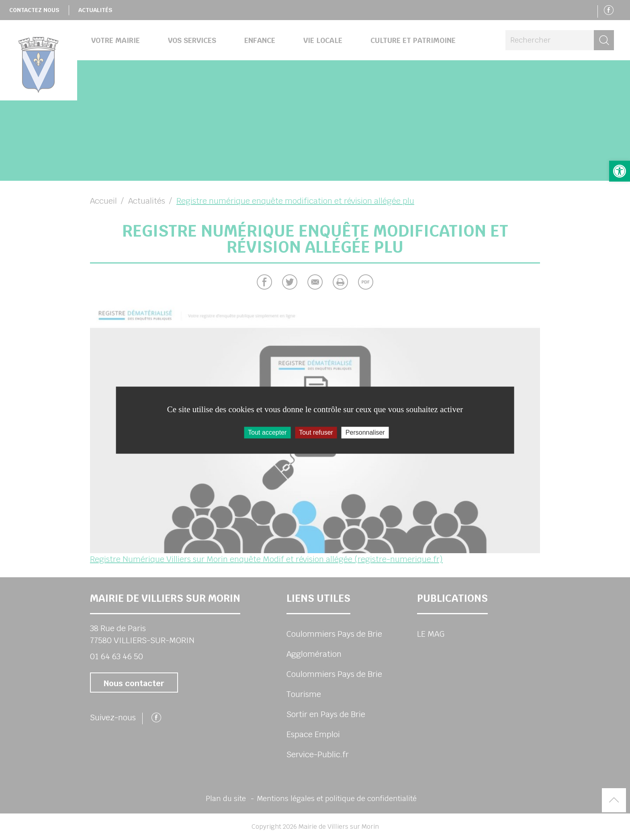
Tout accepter (267, 432)
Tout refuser (316, 432)
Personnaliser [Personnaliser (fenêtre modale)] (365, 432)
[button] (620, 171)
